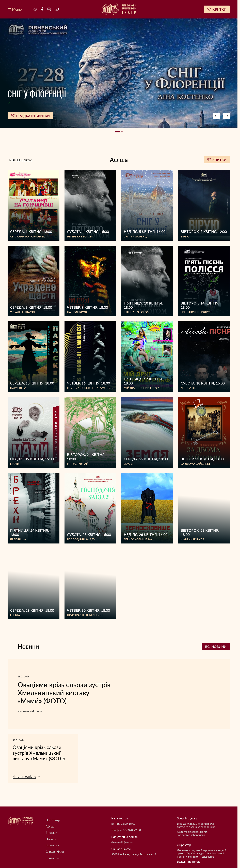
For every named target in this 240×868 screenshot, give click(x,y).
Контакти (52, 858)
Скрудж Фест (55, 852)
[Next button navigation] (227, 116)
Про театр (53, 820)
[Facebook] (42, 9)
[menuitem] (35, 9)
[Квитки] (217, 9)
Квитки (217, 160)
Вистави (51, 833)
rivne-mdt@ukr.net (122, 842)
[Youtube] (57, 9)
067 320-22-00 (132, 830)
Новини (51, 839)
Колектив (52, 845)
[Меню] (15, 9)
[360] (35, 9)
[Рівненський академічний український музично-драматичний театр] (119, 9)
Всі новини (216, 647)
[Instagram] (49, 9)
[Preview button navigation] (216, 116)
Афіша (50, 826)
